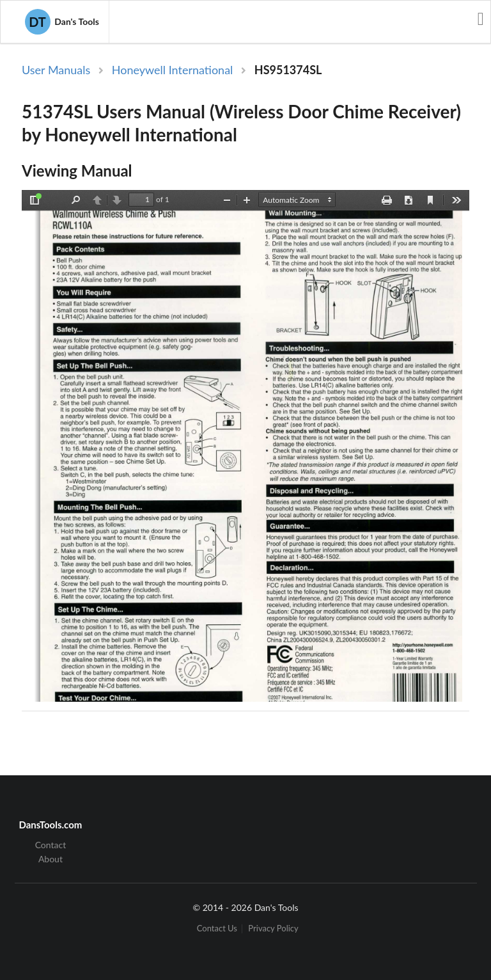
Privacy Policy (273, 929)
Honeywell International (173, 70)
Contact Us (217, 929)
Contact (51, 845)
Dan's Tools (62, 22)
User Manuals (56, 70)
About (51, 859)
